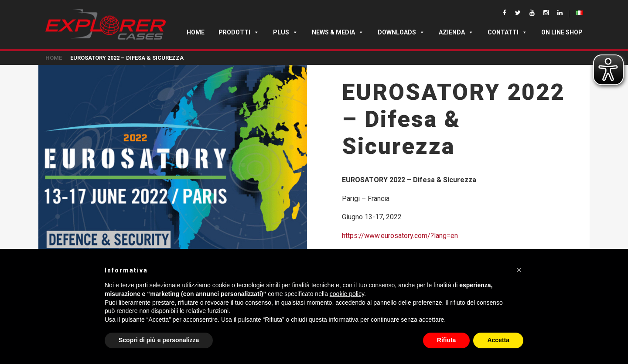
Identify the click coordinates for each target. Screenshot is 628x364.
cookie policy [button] (347, 294)
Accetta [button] (498, 340)
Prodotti (239, 32)
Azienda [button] (456, 32)
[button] (519, 270)
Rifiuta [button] (447, 340)
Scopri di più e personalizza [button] (159, 340)
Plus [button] (285, 32)
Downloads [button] (401, 32)
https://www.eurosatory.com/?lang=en (400, 236)
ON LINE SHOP (562, 32)
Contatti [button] (507, 32)
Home (196, 32)
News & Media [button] (338, 32)
